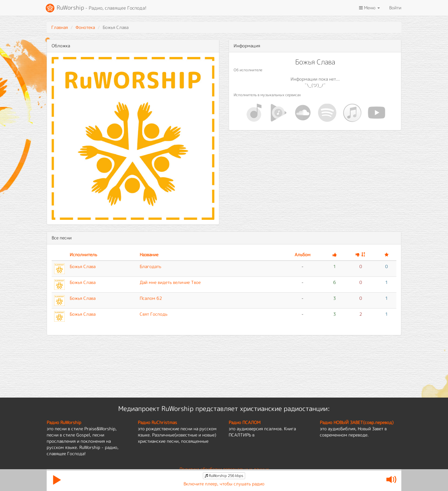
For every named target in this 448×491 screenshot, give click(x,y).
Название (149, 255)
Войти (395, 8)
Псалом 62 (151, 298)
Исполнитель (83, 255)
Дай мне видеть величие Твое (170, 282)
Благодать (150, 266)
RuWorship (96, 8)
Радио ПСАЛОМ (245, 422)
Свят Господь (154, 314)
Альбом (303, 255)
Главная (60, 27)
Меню (369, 8)
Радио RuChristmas (157, 422)
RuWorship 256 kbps (224, 476)
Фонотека (85, 27)
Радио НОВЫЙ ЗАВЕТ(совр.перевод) (357, 422)
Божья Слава (83, 266)
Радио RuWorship (64, 422)
